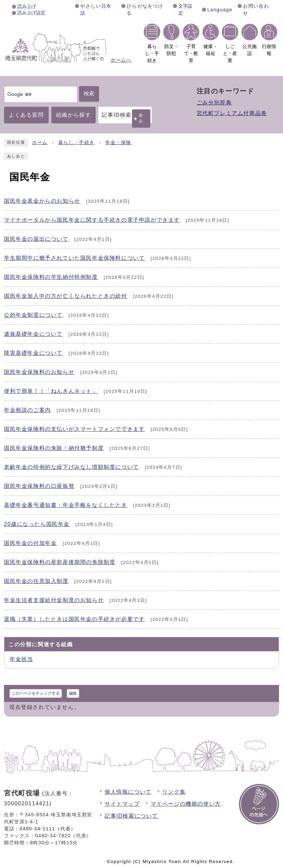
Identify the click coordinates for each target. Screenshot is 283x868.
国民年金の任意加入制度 (36, 581)
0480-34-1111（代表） (48, 829)
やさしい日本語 (96, 10)
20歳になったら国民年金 (37, 524)
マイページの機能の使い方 (186, 804)
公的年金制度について (33, 315)
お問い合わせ (256, 10)
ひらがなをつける (145, 10)
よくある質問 (26, 115)
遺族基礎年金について (33, 334)
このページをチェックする (36, 693)
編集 (73, 693)
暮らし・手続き (76, 143)
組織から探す (74, 115)
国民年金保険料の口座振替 (39, 486)
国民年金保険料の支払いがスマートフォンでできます (74, 429)
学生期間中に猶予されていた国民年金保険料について (74, 258)
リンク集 (174, 792)
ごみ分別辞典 (214, 103)
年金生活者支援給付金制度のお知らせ (54, 600)
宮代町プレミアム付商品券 (232, 113)
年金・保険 (118, 143)
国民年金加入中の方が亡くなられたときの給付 (66, 296)
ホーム (40, 143)
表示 (141, 118)
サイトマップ (122, 804)
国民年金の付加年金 (30, 543)
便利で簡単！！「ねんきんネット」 (51, 391)
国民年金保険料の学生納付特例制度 (51, 277)
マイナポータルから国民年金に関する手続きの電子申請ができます (92, 220)
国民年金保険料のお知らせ (39, 372)
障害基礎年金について (33, 353)
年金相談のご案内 (27, 410)
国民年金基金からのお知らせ (42, 201)
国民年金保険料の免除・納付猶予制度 (54, 448)
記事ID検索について (131, 816)
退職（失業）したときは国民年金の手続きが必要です (74, 619)
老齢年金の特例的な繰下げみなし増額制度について (71, 467)
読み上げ (27, 6)
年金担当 (21, 659)
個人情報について (128, 792)
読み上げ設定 (31, 13)
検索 (89, 94)
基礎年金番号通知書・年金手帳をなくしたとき (66, 505)
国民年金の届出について (36, 239)
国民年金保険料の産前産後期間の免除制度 (60, 562)
